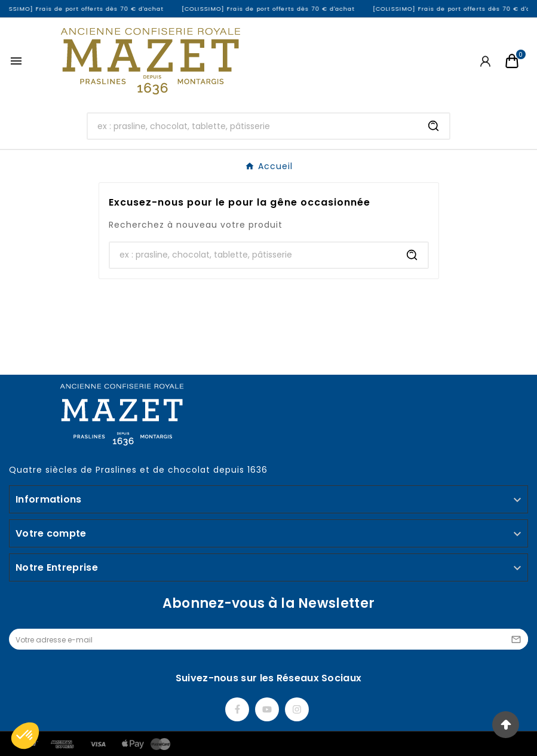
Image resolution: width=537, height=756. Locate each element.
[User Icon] (485, 61)
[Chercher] (253, 126)
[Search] (434, 126)
